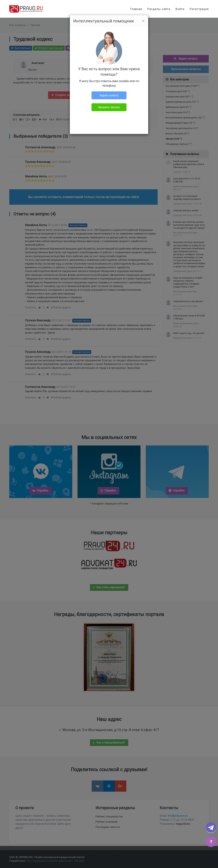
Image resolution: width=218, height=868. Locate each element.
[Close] (143, 21)
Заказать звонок (109, 107)
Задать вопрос (109, 95)
